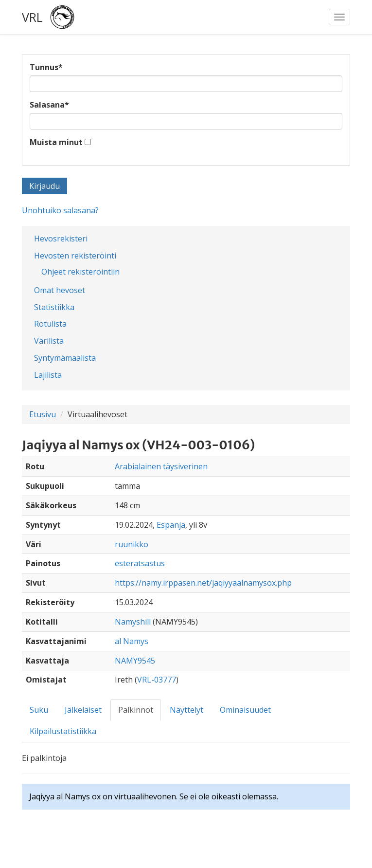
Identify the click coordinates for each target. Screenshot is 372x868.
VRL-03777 (157, 680)
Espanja (171, 525)
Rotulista (50, 324)
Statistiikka (54, 307)
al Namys (132, 641)
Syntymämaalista (65, 358)
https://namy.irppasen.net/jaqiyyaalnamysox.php (203, 583)
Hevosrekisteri (61, 239)
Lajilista (48, 375)
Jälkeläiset (83, 710)
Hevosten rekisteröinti (75, 256)
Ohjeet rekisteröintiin (80, 272)
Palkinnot (136, 710)
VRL (32, 17)
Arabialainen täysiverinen (161, 466)
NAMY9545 (135, 661)
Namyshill (133, 622)
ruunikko (132, 544)
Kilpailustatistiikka (63, 731)
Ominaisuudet (245, 710)
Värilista (49, 341)
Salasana (49, 105)
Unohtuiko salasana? (60, 210)
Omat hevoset (60, 290)
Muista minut (56, 142)
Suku (39, 710)
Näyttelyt (186, 710)
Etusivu (43, 414)
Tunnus (46, 67)
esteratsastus (140, 563)
